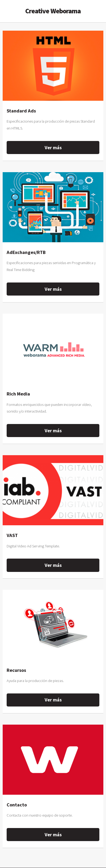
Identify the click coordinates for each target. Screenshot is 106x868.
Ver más (53, 148)
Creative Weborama (53, 11)
